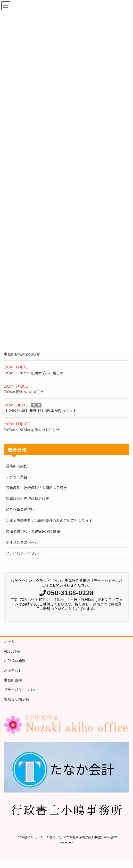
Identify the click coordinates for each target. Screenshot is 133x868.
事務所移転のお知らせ (22, 354)
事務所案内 (13, 680)
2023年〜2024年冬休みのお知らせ (32, 430)
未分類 (36, 405)
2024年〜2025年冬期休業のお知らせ (34, 373)
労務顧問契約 (16, 466)
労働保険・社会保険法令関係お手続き (36, 488)
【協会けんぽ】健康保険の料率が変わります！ (42, 411)
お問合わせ (13, 670)
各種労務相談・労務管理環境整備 (33, 531)
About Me (12, 651)
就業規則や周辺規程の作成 (27, 499)
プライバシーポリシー (24, 553)
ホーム (9, 641)
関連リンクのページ (22, 542)
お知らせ (38, 367)
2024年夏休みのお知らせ (24, 392)
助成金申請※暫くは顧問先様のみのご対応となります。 (51, 520)
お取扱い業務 (15, 661)
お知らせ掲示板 (16, 699)
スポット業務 (16, 477)
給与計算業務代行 (20, 509)
